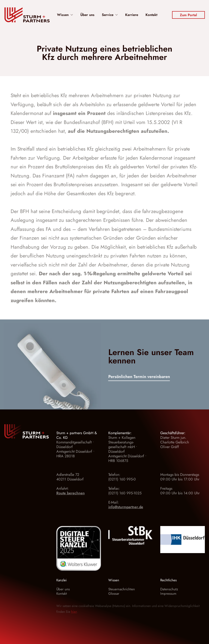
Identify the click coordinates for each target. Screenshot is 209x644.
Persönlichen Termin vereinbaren (139, 377)
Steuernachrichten (122, 589)
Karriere (132, 15)
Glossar (114, 594)
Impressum (168, 594)
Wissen (65, 15)
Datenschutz (169, 589)
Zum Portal (188, 15)
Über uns (87, 15)
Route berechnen (71, 493)
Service (110, 15)
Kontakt (151, 15)
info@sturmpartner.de (126, 507)
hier (74, 612)
